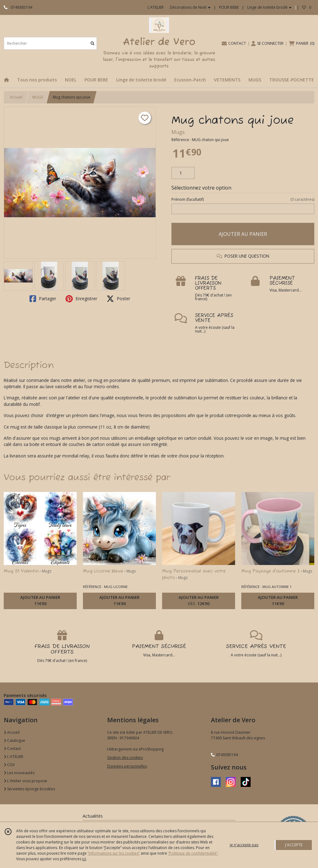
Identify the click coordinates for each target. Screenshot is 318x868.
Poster (118, 299)
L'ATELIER (14, 757)
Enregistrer (81, 299)
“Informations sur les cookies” (114, 853)
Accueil (16, 97)
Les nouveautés (19, 773)
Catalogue (14, 740)
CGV (9, 765)
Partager (43, 299)
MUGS (38, 97)
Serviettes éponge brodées (29, 789)
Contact (12, 749)
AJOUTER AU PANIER (243, 234)
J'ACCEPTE (294, 845)
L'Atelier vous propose (25, 781)
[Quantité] (183, 173)
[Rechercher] (93, 43)
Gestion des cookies (125, 758)
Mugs (178, 132)
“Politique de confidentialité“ (193, 853)
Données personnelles (127, 766)
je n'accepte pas (244, 845)
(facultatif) (243, 200)
